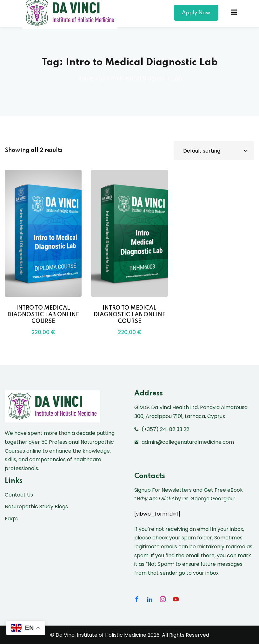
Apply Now (196, 13)
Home (86, 79)
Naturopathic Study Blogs (36, 507)
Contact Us (19, 495)
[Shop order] (214, 151)
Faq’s (11, 519)
